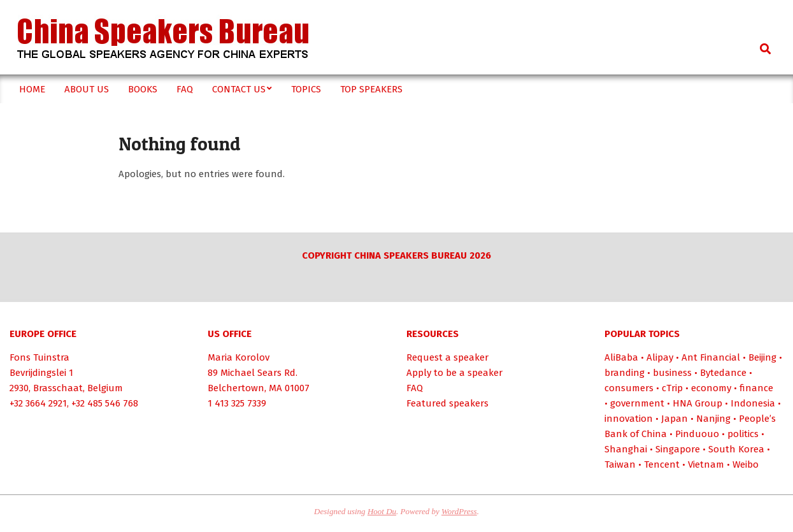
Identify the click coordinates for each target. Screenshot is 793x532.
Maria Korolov (239, 357)
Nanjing (713, 419)
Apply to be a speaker (454, 373)
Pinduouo (697, 434)
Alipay (660, 357)
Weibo (746, 464)
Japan (675, 419)
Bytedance (723, 373)
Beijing (762, 357)
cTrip (672, 388)
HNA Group (697, 403)
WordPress (459, 511)
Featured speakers (447, 403)
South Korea (736, 449)
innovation (629, 419)
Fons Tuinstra (39, 357)
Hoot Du (382, 511)
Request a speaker (447, 357)
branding (625, 373)
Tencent (662, 464)
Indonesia (753, 403)
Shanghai (626, 449)
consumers (629, 388)
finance (756, 388)
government (637, 403)
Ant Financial (711, 357)
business (672, 373)
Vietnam (706, 464)
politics (743, 434)
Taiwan (620, 464)
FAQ (415, 388)
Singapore (678, 449)
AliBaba (621, 357)
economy (711, 388)
